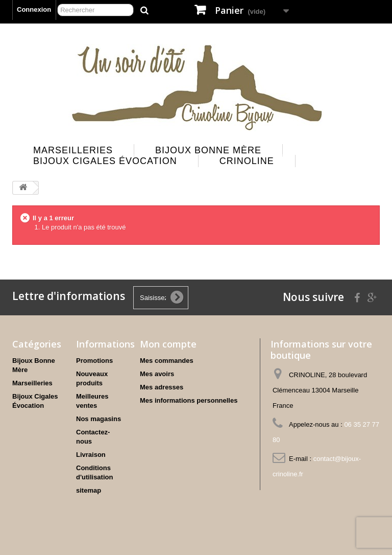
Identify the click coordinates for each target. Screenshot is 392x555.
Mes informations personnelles (189, 400)
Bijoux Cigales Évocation (105, 161)
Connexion (34, 9)
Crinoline (247, 161)
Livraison (91, 455)
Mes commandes (167, 361)
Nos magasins (99, 419)
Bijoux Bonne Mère (208, 150)
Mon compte (168, 344)
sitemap (89, 490)
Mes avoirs (157, 374)
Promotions (94, 361)
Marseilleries (73, 150)
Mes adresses (162, 387)
